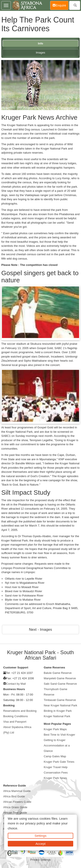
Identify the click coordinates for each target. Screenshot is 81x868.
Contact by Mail (16, 684)
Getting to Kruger (55, 740)
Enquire (60, 5)
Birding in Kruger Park (58, 711)
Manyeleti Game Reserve (60, 678)
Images (40, 53)
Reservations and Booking (20, 711)
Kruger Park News (55, 778)
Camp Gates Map (55, 756)
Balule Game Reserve (58, 673)
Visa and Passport (15, 722)
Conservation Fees (56, 773)
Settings (40, 836)
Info (40, 43)
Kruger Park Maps (55, 729)
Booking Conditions (16, 716)
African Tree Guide (15, 813)
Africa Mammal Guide (17, 791)
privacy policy (35, 823)
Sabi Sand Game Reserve (60, 684)
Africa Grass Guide (15, 807)
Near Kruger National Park (61, 705)
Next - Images (40, 630)
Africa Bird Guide (14, 796)
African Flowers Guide (17, 802)
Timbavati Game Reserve (60, 700)
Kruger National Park (57, 716)
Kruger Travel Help (56, 767)
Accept (40, 843)
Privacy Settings (40, 860)
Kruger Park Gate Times (59, 762)
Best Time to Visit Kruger (60, 735)
